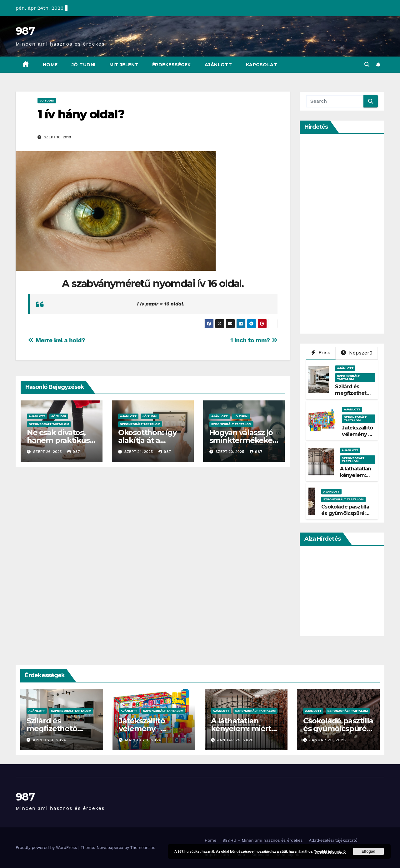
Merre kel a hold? (57, 340)
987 (25, 31)
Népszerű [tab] (357, 353)
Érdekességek (172, 65)
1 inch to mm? (254, 340)
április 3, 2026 (50, 740)
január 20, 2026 (328, 740)
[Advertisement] (353, 234)
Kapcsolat (262, 65)
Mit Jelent (124, 65)
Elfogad (368, 851)
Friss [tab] (321, 352)
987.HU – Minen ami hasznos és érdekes (262, 840)
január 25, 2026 (235, 740)
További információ (330, 851)
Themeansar (142, 848)
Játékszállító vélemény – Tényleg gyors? (357, 437)
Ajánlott (218, 65)
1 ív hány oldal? (81, 114)
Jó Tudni (84, 65)
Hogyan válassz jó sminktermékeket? (242, 440)
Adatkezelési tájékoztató (333, 840)
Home (50, 65)
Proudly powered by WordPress (47, 848)
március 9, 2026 (143, 740)
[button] (367, 64)
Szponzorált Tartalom (49, 424)
